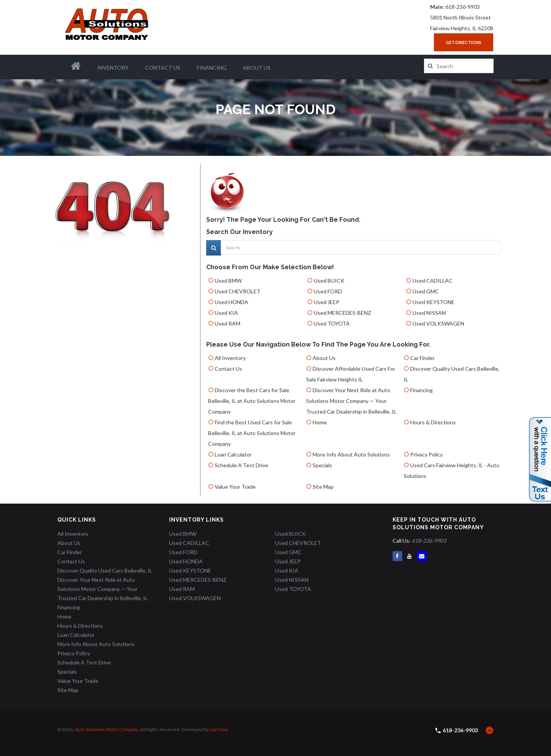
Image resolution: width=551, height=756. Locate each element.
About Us (257, 68)
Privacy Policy (426, 454)
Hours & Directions (433, 422)
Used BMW (228, 281)
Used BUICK (329, 281)
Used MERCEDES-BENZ (342, 313)
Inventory (113, 68)
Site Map (323, 487)
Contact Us (163, 68)
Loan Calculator (233, 454)
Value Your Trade (235, 487)
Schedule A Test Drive (241, 465)
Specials (322, 465)
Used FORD (328, 291)
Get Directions (464, 42)
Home (320, 422)
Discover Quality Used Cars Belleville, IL (105, 570)
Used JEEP (327, 302)
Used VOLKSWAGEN (438, 323)
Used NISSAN (429, 313)
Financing (212, 68)
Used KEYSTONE (434, 302)
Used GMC (426, 291)
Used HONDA (231, 302)
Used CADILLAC (433, 281)
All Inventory (230, 358)
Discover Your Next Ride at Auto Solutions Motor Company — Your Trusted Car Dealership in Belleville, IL (351, 401)
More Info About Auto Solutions (351, 454)
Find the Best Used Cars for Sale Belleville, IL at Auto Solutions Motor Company (252, 433)
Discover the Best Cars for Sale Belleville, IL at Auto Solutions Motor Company (252, 401)
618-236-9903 (463, 7)
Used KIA (226, 313)
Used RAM (227, 323)
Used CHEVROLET (238, 291)
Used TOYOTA (332, 323)
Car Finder (422, 358)
